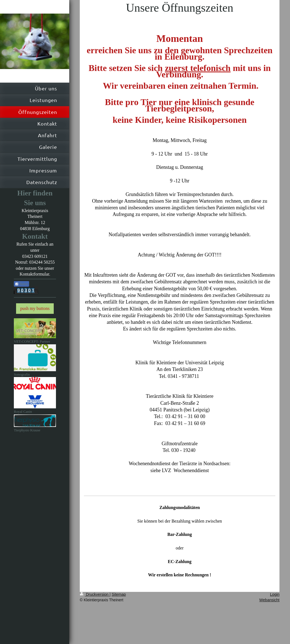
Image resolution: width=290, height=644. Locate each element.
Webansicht (269, 600)
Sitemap (119, 594)
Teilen (21, 284)
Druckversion (95, 594)
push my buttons (35, 308)
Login (275, 594)
